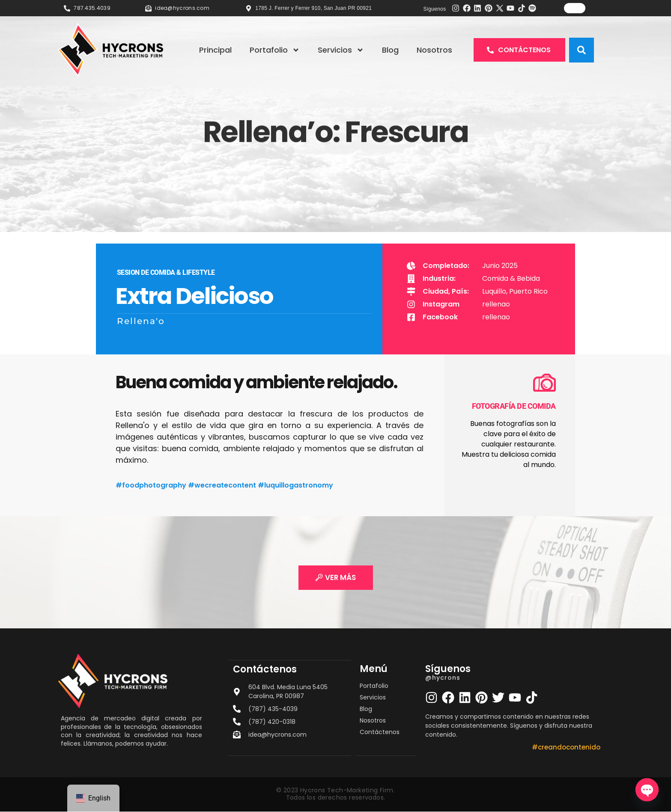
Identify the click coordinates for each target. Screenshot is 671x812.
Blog (390, 50)
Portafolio (275, 50)
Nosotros (434, 50)
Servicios (341, 50)
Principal (215, 50)
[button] (582, 50)
